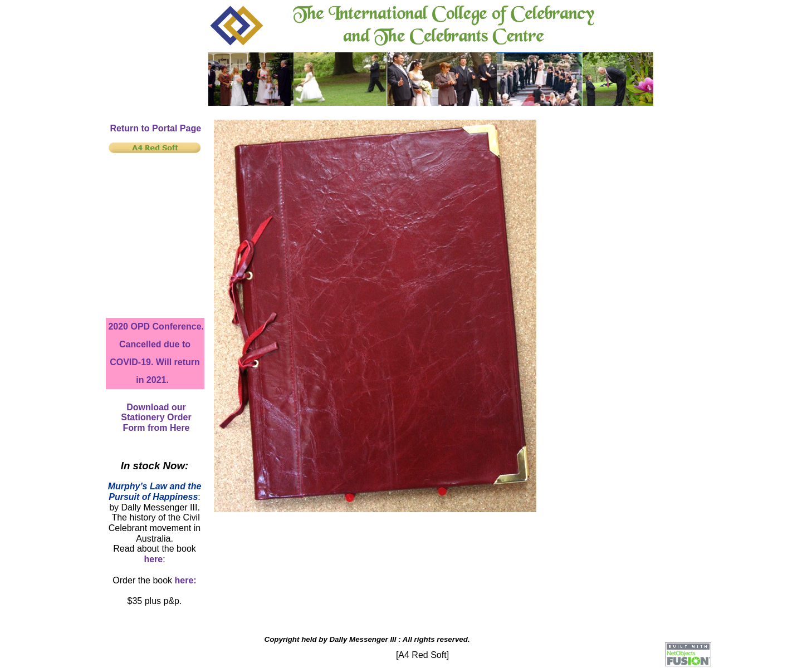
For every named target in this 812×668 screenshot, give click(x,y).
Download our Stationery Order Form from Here (156, 417)
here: (186, 580)
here (153, 559)
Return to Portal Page (156, 128)
